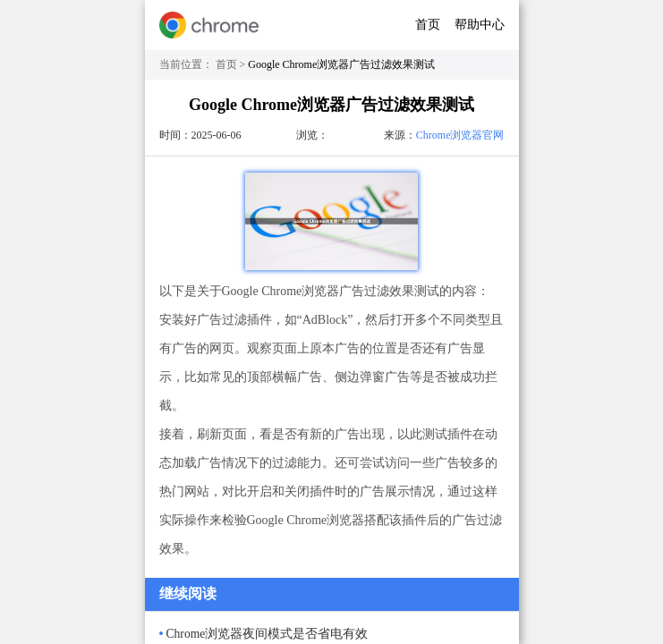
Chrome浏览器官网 (460, 135)
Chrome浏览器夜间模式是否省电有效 (268, 634)
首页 (428, 25)
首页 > (232, 64)
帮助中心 (480, 25)
